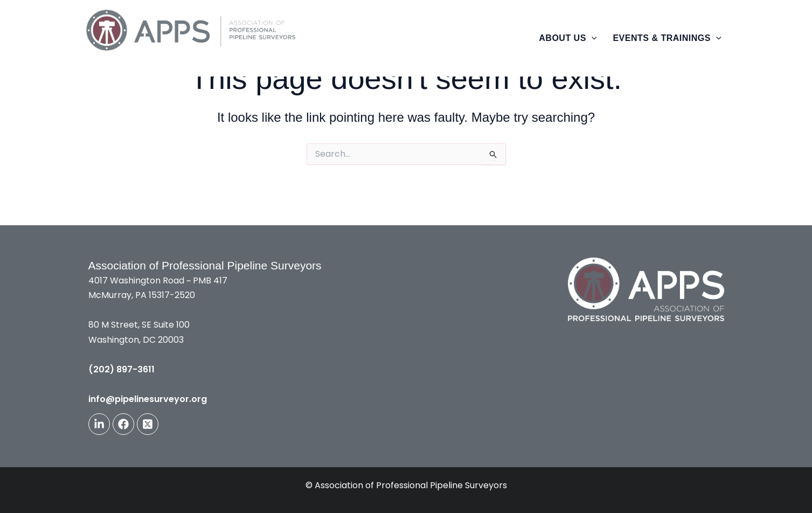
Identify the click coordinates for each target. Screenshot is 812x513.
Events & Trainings (667, 38)
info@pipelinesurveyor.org (148, 399)
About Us (568, 38)
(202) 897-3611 (122, 369)
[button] (592, 38)
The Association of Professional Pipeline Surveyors (248, 60)
